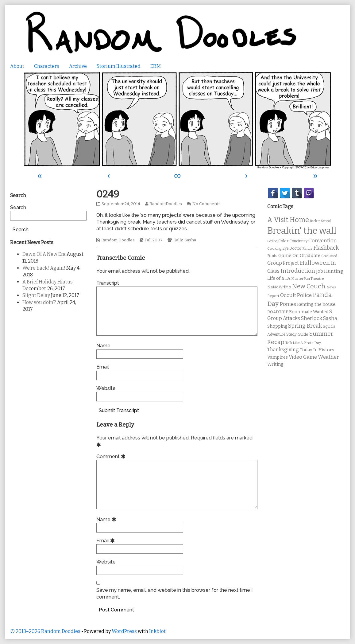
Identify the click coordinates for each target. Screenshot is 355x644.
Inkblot (157, 631)
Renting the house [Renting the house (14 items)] (316, 304)
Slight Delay (36, 295)
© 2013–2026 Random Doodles (45, 631)
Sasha (190, 240)
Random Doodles (118, 240)
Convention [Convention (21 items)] (323, 241)
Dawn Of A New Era (44, 254)
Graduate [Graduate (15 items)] (310, 256)
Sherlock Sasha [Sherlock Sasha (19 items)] (319, 318)
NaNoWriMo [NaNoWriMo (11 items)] (279, 287)
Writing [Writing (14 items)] (275, 364)
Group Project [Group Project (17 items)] (283, 263)
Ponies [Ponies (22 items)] (288, 304)
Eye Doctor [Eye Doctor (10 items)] (292, 248)
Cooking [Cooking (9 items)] (274, 248)
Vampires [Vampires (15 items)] (278, 357)
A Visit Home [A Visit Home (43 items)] (288, 220)
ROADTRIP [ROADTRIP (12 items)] (278, 312)
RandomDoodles (166, 204)
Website (106, 388)
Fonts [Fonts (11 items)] (272, 256)
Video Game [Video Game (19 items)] (303, 357)
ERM (156, 66)
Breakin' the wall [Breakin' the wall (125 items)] (302, 231)
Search (18, 207)
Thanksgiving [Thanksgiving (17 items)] (283, 350)
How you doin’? (39, 302)
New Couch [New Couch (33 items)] (309, 286)
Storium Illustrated (119, 66)
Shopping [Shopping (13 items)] (277, 326)
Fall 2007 (154, 240)
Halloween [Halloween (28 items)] (315, 263)
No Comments (206, 204)
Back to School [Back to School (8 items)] (320, 221)
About (17, 66)
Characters (47, 66)
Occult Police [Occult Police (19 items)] (296, 295)
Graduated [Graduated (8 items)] (329, 256)
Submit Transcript (119, 410)
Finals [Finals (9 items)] (307, 248)
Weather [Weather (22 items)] (328, 357)
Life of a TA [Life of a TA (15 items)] (279, 278)
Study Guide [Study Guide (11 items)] (297, 334)
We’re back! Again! (44, 268)
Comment (112, 457)
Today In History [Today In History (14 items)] (317, 350)
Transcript (108, 283)
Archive (78, 66)
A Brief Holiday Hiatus (48, 282)
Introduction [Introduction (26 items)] (298, 271)
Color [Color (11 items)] (283, 241)
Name (103, 346)
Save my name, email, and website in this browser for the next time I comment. (174, 593)
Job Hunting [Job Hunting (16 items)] (330, 271)
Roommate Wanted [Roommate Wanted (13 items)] (309, 312)
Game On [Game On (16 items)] (289, 256)
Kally (178, 240)
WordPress (124, 631)
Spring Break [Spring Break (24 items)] (305, 326)
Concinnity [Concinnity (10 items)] (298, 241)
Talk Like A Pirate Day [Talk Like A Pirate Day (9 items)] (303, 343)
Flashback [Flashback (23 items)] (326, 248)
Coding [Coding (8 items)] (272, 241)
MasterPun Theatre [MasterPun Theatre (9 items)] (308, 279)
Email (103, 367)
